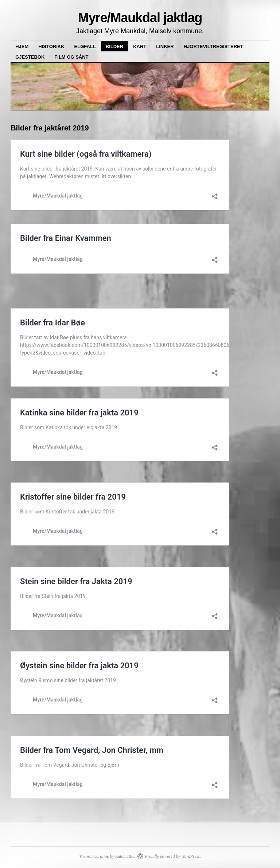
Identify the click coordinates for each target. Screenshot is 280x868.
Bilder (114, 46)
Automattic (125, 856)
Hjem (22, 46)
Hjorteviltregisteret (213, 46)
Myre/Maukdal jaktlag (140, 18)
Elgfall (85, 46)
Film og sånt (71, 57)
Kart (140, 46)
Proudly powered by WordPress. (173, 856)
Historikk (51, 46)
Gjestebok (30, 57)
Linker (165, 46)
